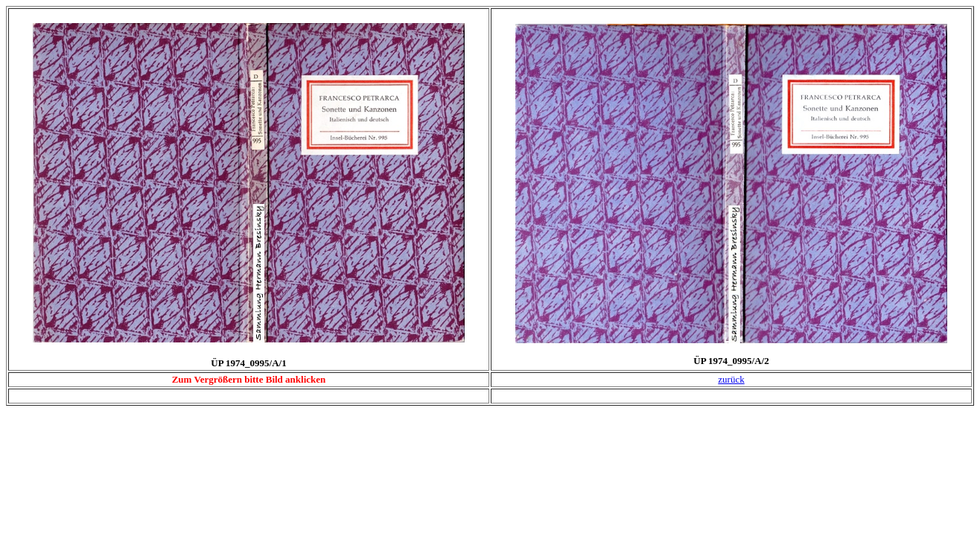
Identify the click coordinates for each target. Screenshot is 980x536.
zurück (731, 379)
